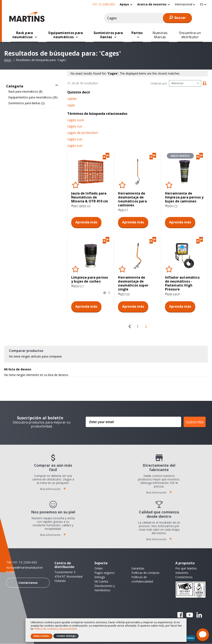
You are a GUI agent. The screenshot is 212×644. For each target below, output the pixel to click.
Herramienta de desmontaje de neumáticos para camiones (132, 200)
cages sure (76, 120)
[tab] (32, 85)
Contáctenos (28, 583)
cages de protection (83, 133)
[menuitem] (126, 4)
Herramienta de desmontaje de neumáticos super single (133, 284)
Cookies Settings (66, 636)
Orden (99, 569)
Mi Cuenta (101, 582)
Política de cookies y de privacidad (55, 629)
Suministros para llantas (26, 103)
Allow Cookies (42, 636)
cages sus (75, 139)
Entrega (100, 577)
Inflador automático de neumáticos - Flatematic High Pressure (182, 284)
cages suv (75, 146)
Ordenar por (159, 84)
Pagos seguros (104, 573)
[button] (185, 4)
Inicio (8, 60)
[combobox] (148, 18)
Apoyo (124, 4)
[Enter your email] (133, 422)
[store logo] (28, 17)
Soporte (101, 563)
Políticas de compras (145, 573)
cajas (71, 105)
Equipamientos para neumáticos (33, 97)
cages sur (75, 126)
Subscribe (195, 422)
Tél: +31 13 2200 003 (22, 562)
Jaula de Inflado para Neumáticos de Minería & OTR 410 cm (90, 198)
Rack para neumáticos (25, 92)
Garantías (138, 569)
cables (72, 99)
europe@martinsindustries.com (24, 570)
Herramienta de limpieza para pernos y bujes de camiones (184, 198)
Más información (53, 489)
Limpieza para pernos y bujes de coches (90, 280)
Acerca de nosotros (152, 4)
